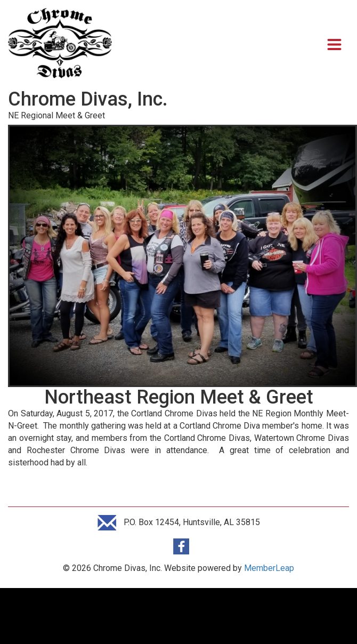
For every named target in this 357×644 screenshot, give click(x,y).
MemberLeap (269, 568)
